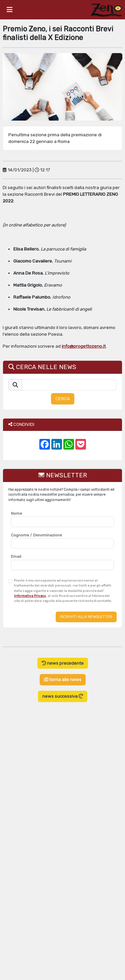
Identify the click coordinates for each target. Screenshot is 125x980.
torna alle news (63, 680)
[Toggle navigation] (10, 10)
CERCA (63, 399)
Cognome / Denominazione (36, 535)
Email (16, 556)
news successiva (63, 696)
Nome (16, 513)
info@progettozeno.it (84, 346)
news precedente (63, 663)
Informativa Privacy (30, 596)
